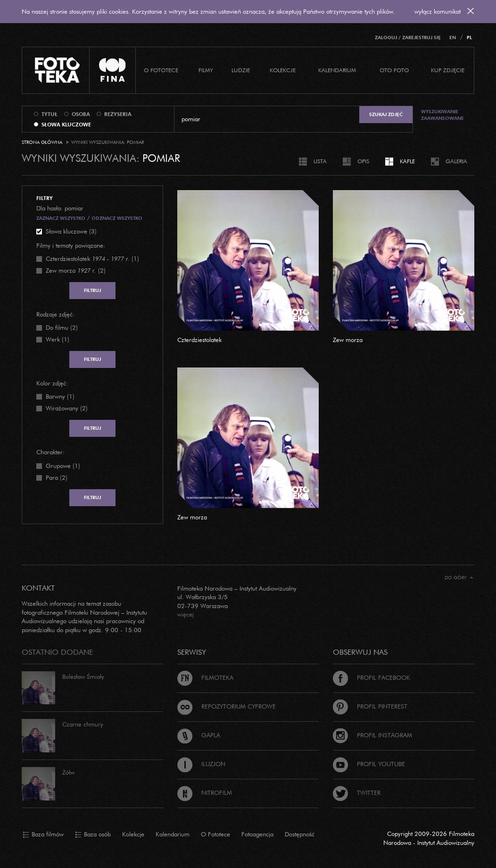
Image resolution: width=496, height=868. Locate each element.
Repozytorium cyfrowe (227, 706)
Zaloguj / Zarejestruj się (408, 38)
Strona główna (42, 142)
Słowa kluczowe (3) (71, 231)
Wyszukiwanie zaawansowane (442, 115)
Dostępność (300, 834)
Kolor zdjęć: (52, 383)
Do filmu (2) (62, 327)
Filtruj (92, 290)
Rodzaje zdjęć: (55, 314)
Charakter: (50, 452)
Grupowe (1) (63, 466)
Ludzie (241, 70)
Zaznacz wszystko (61, 218)
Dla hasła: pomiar (60, 208)
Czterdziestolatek (199, 340)
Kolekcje (283, 70)
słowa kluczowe (66, 125)
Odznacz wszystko (117, 218)
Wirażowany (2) (67, 408)
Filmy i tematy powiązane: (71, 245)
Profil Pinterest (370, 706)
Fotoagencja (257, 834)
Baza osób (93, 835)
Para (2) (57, 477)
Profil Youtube (369, 764)
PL (469, 38)
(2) (76, 270)
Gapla (199, 735)
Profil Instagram (372, 735)
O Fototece (161, 70)
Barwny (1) (60, 396)
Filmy (206, 70)
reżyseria (118, 114)
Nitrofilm (205, 793)
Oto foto (394, 70)
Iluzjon (201, 764)
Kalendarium (337, 70)
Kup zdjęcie (448, 70)
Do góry (459, 578)
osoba (81, 114)
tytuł (50, 114)
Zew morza (348, 340)
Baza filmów (43, 835)
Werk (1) (58, 339)
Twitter (357, 793)
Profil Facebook (372, 677)
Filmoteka (205, 677)
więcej (186, 614)
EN (453, 38)
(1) (92, 259)
